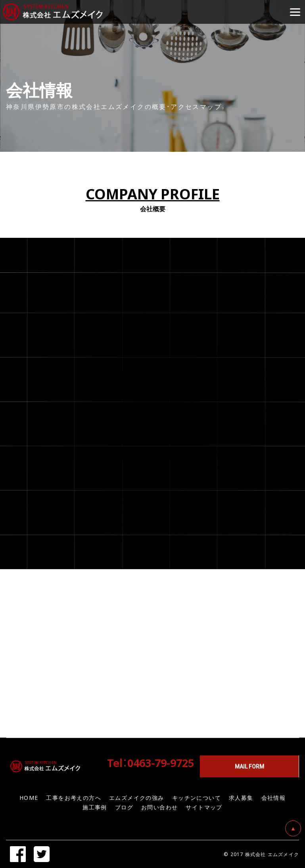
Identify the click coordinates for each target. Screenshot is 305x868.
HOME (29, 797)
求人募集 (241, 797)
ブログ (124, 807)
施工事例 (95, 807)
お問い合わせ (159, 807)
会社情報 (274, 797)
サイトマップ (204, 807)
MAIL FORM (249, 766)
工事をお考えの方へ (74, 797)
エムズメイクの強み (137, 797)
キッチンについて (197, 797)
